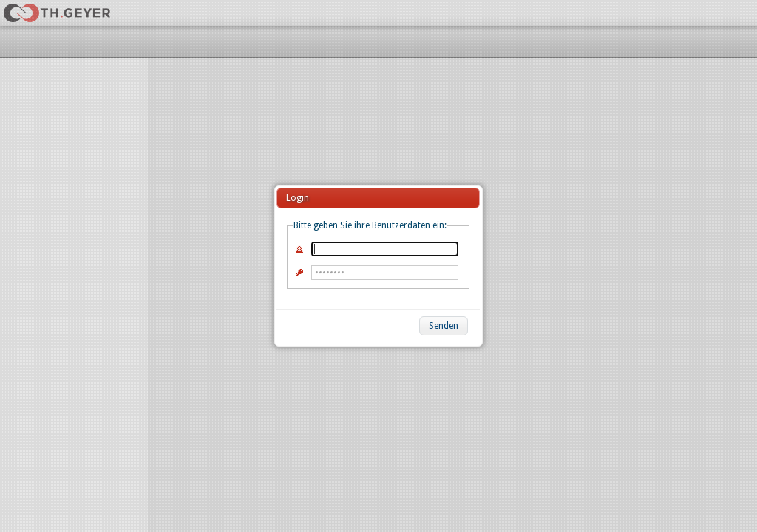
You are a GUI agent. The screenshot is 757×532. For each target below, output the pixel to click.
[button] (444, 326)
